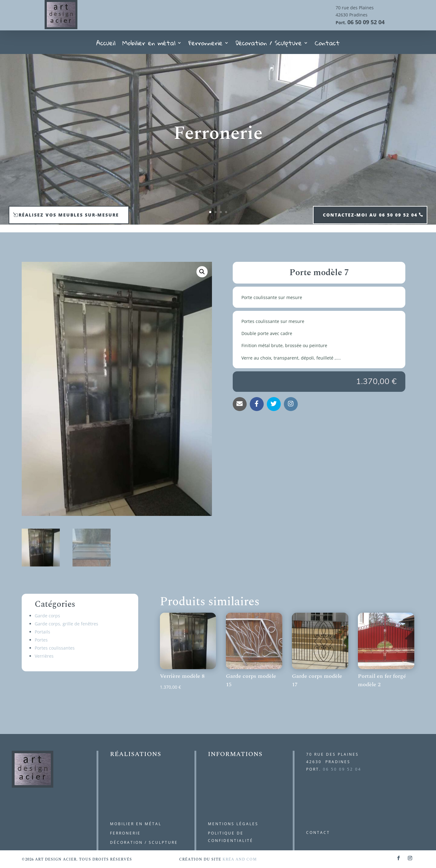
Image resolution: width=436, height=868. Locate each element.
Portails (42, 632)
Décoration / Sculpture (269, 45)
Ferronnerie (205, 45)
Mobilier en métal (149, 45)
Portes (41, 640)
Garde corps (47, 616)
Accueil (106, 45)
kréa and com (240, 859)
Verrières (44, 656)
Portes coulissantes (55, 648)
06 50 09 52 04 (366, 22)
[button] (202, 272)
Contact (327, 45)
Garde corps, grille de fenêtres (66, 624)
